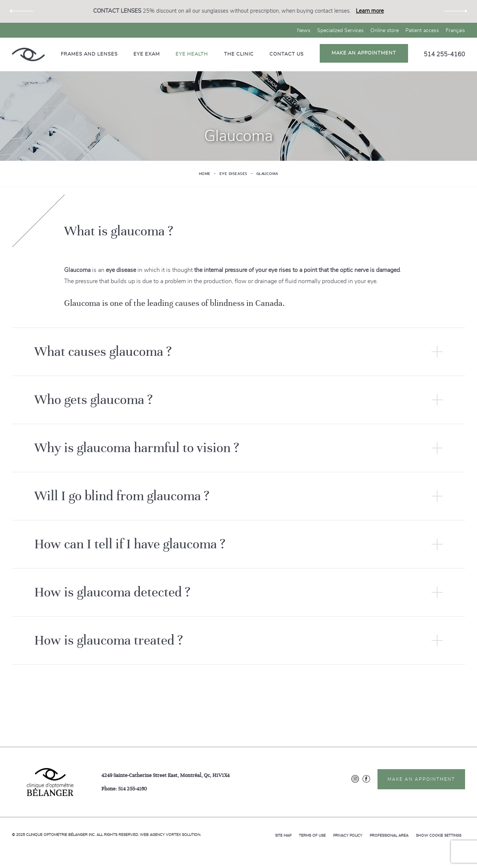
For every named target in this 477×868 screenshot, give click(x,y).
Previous (21, 11)
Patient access (422, 31)
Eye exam (147, 54)
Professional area (389, 836)
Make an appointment (364, 53)
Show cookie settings (439, 836)
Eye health (192, 54)
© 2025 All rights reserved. (75, 835)
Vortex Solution (183, 835)
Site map (283, 836)
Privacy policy (348, 836)
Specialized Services (340, 31)
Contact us (287, 54)
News (304, 31)
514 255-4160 (444, 54)
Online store (385, 31)
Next (456, 11)
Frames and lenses (89, 54)
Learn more (370, 11)
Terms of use (312, 836)
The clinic (239, 54)
